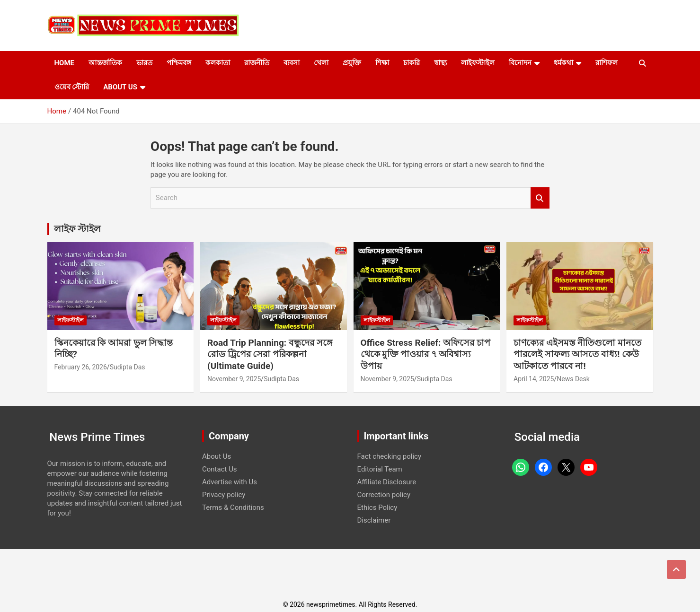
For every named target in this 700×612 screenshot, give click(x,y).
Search (540, 198)
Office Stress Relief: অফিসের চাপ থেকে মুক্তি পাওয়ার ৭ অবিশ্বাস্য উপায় (425, 354)
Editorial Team (380, 469)
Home (65, 63)
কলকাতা (218, 63)
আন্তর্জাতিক (105, 63)
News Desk (573, 379)
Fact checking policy (390, 456)
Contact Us (220, 469)
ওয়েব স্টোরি (72, 87)
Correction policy (384, 495)
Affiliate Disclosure (387, 482)
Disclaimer (374, 520)
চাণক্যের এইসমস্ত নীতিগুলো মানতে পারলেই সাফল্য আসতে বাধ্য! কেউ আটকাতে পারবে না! (577, 354)
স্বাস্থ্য (440, 63)
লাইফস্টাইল (478, 63)
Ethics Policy (377, 507)
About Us (120, 87)
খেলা (321, 63)
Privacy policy (224, 495)
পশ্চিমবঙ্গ (179, 63)
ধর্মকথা (563, 63)
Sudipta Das (128, 367)
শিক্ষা (382, 63)
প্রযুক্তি (352, 63)
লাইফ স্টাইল (78, 229)
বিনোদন (520, 63)
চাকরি (412, 63)
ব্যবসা (292, 63)
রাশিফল (607, 63)
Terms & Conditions (233, 507)
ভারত (144, 63)
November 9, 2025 (234, 379)
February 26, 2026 (81, 367)
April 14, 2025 (534, 379)
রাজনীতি (257, 63)
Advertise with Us (230, 482)
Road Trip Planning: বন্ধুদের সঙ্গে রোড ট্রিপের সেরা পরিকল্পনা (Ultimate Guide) (270, 354)
